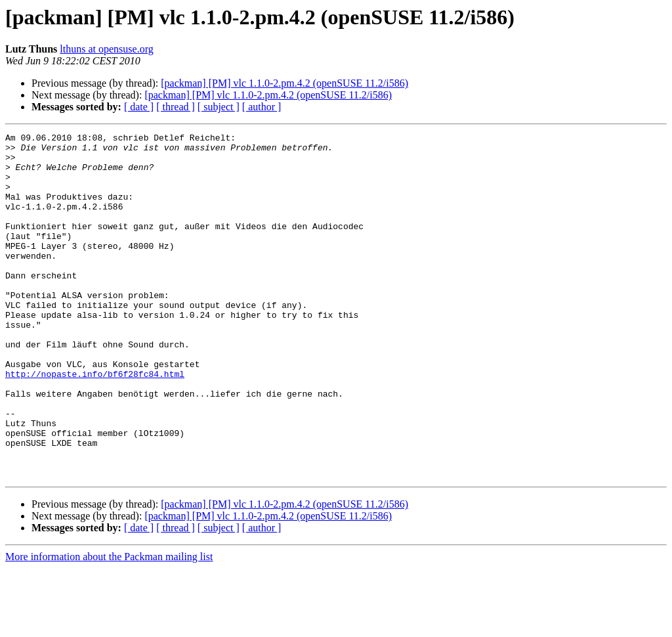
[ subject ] (219, 107)
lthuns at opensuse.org (106, 49)
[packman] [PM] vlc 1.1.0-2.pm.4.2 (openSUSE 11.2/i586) (284, 83)
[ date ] (139, 107)
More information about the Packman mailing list (109, 626)
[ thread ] (176, 107)
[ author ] (262, 107)
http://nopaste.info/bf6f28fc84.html (95, 423)
